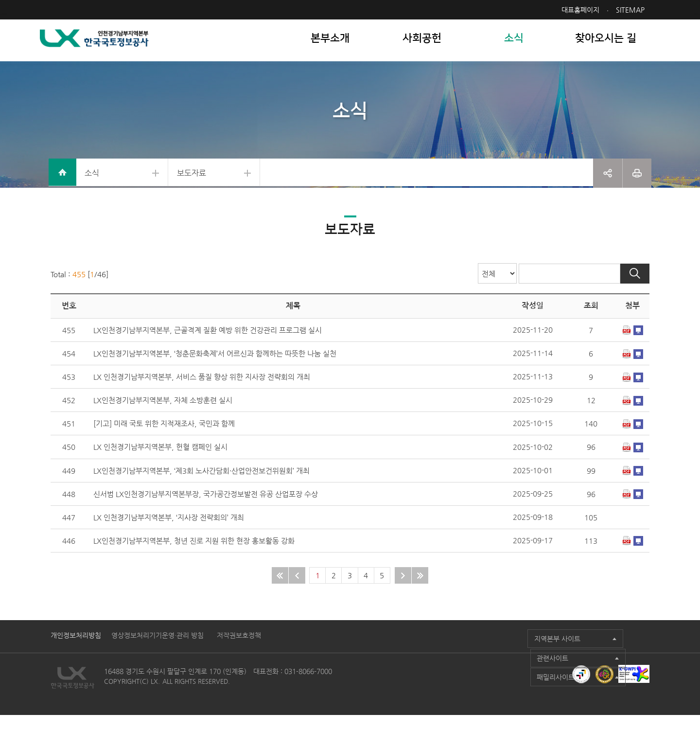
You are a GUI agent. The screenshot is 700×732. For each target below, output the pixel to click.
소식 (95, 180)
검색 (637, 287)
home (63, 180)
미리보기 (640, 344)
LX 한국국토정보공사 (105, 44)
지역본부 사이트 (412, 652)
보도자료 (204, 180)
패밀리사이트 (590, 652)
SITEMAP (632, 10)
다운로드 (629, 344)
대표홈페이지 (582, 10)
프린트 (637, 180)
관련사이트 (496, 652)
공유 (608, 180)
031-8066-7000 (306, 688)
